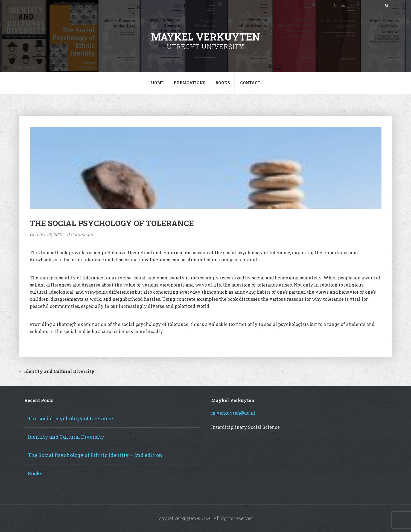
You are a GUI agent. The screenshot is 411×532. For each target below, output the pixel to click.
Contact (250, 83)
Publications (190, 83)
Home (157, 83)
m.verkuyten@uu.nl (233, 413)
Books (223, 83)
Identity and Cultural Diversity (57, 371)
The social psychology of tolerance (70, 418)
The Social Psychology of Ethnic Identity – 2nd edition (95, 455)
